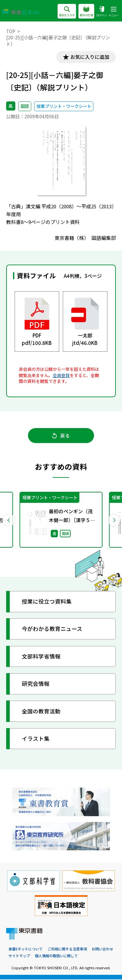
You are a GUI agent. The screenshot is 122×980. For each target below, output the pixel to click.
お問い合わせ (102, 950)
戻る (61, 436)
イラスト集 (36, 740)
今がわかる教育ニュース (52, 630)
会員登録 (61, 375)
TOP (11, 31)
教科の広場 (86, 12)
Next (114, 520)
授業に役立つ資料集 (47, 602)
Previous (9, 520)
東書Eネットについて (26, 950)
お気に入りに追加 (89, 57)
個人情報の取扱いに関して (56, 957)
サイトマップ (19, 957)
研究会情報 (36, 685)
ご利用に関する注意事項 (67, 950)
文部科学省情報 (41, 657)
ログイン (102, 12)
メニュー (114, 12)
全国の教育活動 (41, 712)
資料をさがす (67, 12)
